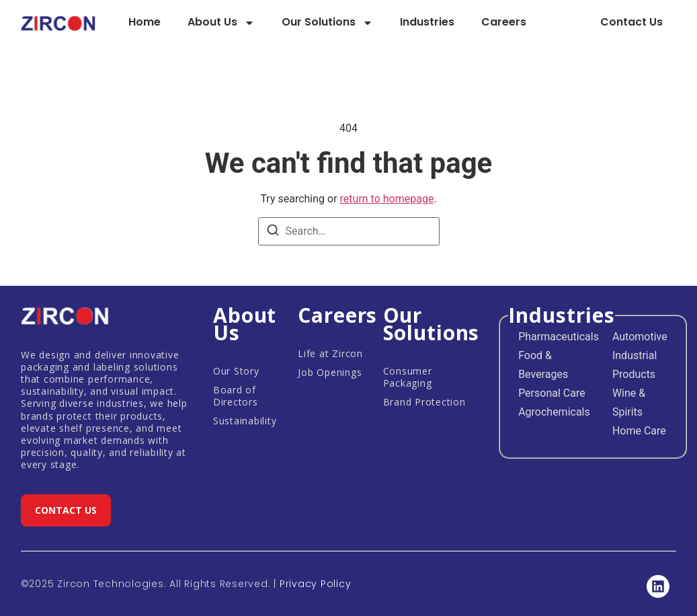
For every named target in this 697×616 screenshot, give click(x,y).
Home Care (639, 431)
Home (145, 22)
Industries (427, 22)
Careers (504, 22)
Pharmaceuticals (559, 337)
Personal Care (552, 393)
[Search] (273, 232)
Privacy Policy (316, 584)
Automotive (640, 337)
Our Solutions (327, 23)
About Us (221, 23)
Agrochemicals (554, 412)
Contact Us (631, 22)
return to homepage (387, 199)
